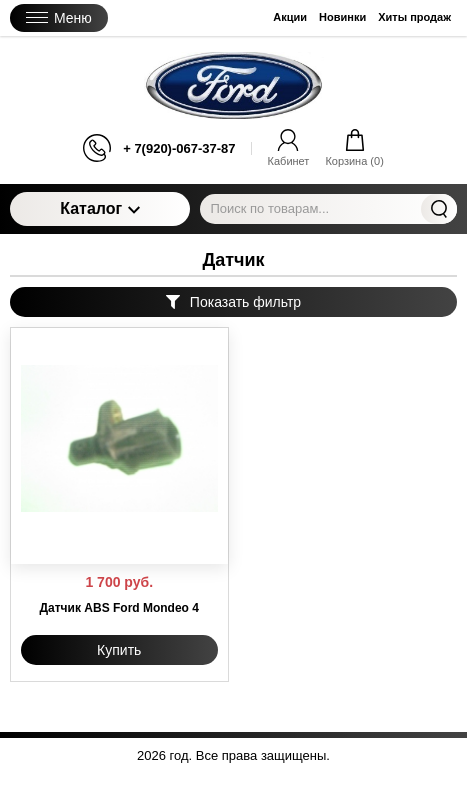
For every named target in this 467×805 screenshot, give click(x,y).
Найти (439, 209)
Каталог (100, 208)
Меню (59, 18)
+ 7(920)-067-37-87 (179, 148)
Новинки (342, 17)
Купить (119, 650)
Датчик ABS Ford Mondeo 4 (119, 608)
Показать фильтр (233, 302)
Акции (290, 17)
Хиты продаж (414, 17)
